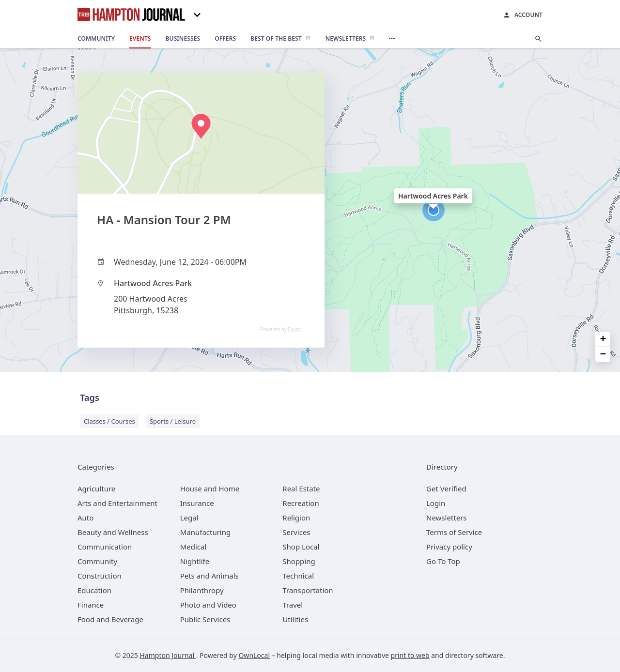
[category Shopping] (299, 561)
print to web (410, 655)
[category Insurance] (197, 503)
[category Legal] (189, 518)
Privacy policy (449, 547)
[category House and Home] (210, 489)
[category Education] (94, 590)
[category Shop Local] (301, 547)
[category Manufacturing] (206, 532)
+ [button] (603, 340)
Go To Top (443, 561)
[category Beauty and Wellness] (113, 532)
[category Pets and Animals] (209, 576)
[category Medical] (194, 547)
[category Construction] (100, 576)
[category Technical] (298, 576)
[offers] (225, 39)
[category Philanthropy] (202, 590)
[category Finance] (91, 605)
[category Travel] (293, 605)
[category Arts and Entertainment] (117, 503)
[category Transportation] (308, 590)
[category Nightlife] (195, 561)
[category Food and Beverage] (110, 619)
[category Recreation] (301, 503)
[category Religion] (296, 518)
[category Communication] (105, 547)
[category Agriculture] (96, 489)
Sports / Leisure (173, 421)
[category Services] (296, 532)
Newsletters (447, 518)
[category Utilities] (295, 619)
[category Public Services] (205, 619)
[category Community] (97, 561)
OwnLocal (254, 655)
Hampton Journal (168, 655)
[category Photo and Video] (208, 605)
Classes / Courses (109, 421)
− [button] (603, 355)
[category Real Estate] (301, 489)
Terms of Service (454, 532)
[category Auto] (85, 518)
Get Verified (446, 489)
